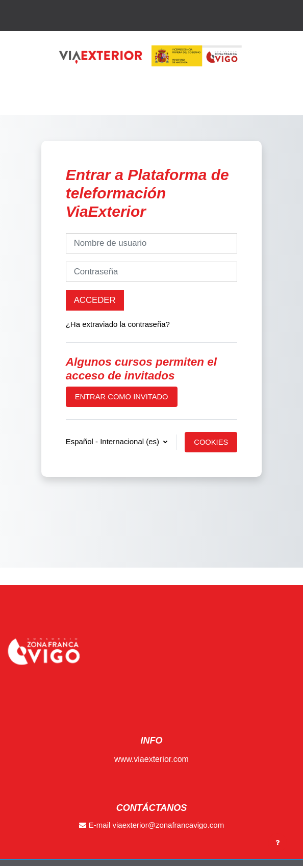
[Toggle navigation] (288, 105)
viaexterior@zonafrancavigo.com (169, 825)
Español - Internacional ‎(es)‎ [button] (114, 441)
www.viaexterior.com (151, 759)
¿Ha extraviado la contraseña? (118, 324)
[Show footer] (277, 843)
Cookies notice (211, 445)
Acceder (95, 300)
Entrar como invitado (122, 397)
